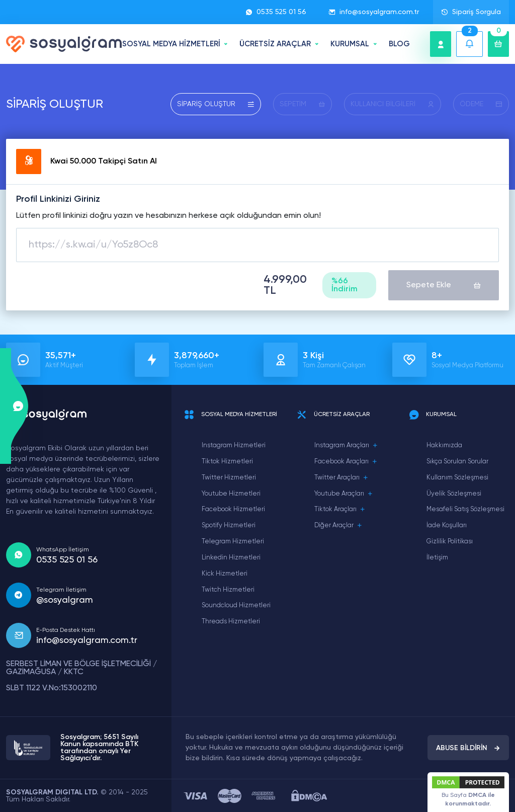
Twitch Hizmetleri (228, 590)
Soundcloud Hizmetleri (236, 605)
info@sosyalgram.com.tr (374, 12)
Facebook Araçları (346, 462)
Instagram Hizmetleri (234, 445)
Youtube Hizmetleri (231, 494)
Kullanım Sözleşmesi (457, 478)
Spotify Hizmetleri (229, 525)
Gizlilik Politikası (450, 542)
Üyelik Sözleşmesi (454, 494)
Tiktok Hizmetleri (227, 462)
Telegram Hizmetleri (233, 542)
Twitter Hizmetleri (229, 478)
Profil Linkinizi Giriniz (58, 199)
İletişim (437, 558)
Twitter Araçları (341, 478)
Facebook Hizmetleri (233, 509)
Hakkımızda (444, 445)
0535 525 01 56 (276, 12)
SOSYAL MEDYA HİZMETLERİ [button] (171, 44)
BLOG (399, 44)
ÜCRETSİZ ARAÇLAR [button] (275, 44)
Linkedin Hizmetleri (231, 558)
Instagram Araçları (346, 446)
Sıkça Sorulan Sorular (457, 462)
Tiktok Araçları (340, 510)
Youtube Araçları (344, 494)
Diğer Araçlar (338, 526)
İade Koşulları (447, 525)
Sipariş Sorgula (471, 12)
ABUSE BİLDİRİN (468, 748)
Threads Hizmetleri (231, 622)
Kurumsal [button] (350, 44)
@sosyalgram (65, 600)
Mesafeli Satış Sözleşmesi (465, 509)
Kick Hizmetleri (225, 574)
